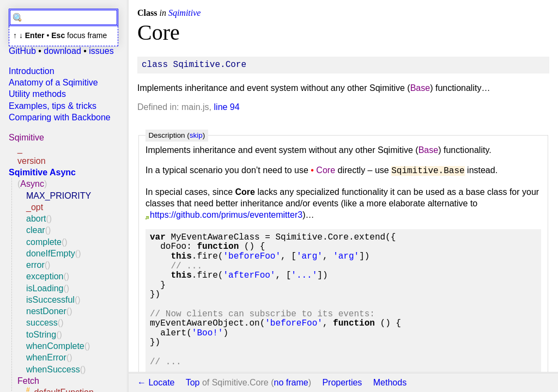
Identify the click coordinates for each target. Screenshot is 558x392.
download (62, 51)
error (35, 265)
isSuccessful (50, 300)
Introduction (32, 71)
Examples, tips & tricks (53, 106)
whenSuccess (53, 369)
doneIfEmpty (51, 253)
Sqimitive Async (42, 172)
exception (45, 276)
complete (44, 242)
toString (41, 335)
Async (32, 184)
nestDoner (46, 311)
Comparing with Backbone (60, 117)
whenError (46, 357)
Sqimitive (26, 137)
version (32, 161)
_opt (35, 207)
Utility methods (37, 94)
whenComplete (55, 346)
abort (36, 219)
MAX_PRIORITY (59, 196)
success (42, 323)
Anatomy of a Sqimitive (53, 82)
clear (36, 230)
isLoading (45, 288)
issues (101, 51)
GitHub (22, 51)
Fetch (28, 381)
